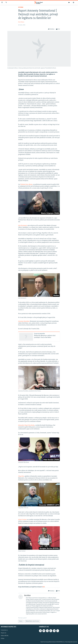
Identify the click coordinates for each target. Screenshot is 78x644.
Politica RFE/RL (5, 636)
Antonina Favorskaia (24, 321)
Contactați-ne (4, 630)
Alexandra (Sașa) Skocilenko (26, 425)
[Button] (51, 29)
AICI (44, 587)
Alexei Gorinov (22, 520)
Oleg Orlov (21, 476)
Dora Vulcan (21, 22)
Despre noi (4, 633)
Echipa (3, 639)
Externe (21, 7)
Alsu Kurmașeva (23, 226)
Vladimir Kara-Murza (26, 184)
